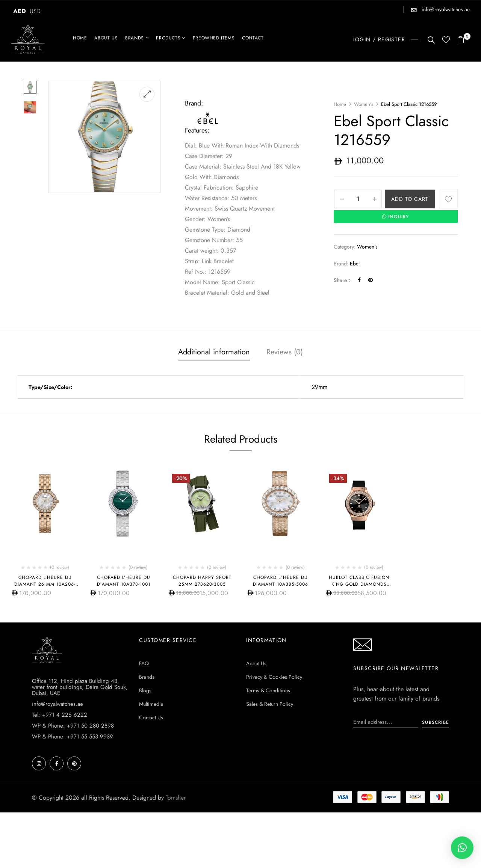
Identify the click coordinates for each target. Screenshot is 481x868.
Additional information (214, 352)
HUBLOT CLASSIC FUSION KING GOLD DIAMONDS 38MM (359, 584)
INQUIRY (396, 217)
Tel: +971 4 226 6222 (60, 715)
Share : (342, 280)
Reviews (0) (285, 352)
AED (20, 11)
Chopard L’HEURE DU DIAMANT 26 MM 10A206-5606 (45, 584)
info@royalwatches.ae (445, 9)
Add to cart (410, 199)
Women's (364, 104)
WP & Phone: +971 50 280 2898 (73, 726)
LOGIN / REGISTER (379, 39)
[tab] (214, 353)
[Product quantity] (358, 199)
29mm (319, 387)
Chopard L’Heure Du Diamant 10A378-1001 (124, 581)
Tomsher (176, 798)
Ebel (355, 264)
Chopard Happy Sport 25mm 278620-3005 (202, 581)
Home (340, 104)
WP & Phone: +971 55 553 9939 (73, 737)
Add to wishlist (448, 199)
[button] (464, 40)
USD (35, 11)
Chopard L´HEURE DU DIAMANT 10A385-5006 (281, 581)
